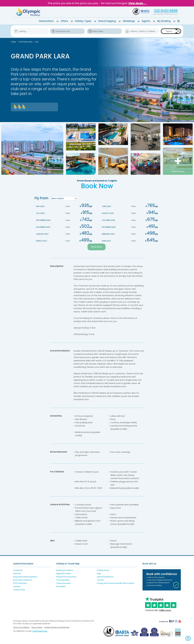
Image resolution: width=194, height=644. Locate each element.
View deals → (137, 3)
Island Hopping (107, 21)
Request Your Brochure (66, 577)
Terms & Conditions (21, 627)
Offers (64, 21)
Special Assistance (105, 577)
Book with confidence (23, 580)
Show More (97, 247)
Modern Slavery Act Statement (57, 627)
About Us (17, 574)
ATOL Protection (20, 583)
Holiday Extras (103, 570)
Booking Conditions (65, 570)
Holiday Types (83, 21)
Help (99, 574)
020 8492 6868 (166, 11)
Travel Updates (63, 580)
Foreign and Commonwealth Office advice (116, 583)
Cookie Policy (19, 590)
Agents (146, 21)
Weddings (129, 21)
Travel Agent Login (40, 631)
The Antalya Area (25, 42)
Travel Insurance (64, 583)
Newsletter (61, 587)
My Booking (164, 21)
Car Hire (100, 580)
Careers (17, 587)
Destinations (46, 21)
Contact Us (18, 570)
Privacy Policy (37, 627)
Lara (37, 42)
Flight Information (64, 574)
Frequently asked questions (25, 577)
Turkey (13, 42)
